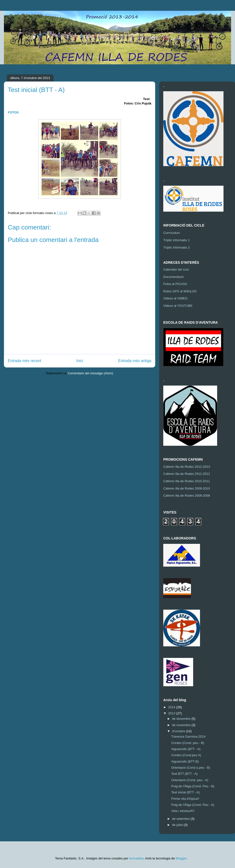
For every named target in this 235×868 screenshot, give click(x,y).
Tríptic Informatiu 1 (176, 240)
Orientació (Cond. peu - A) (190, 780)
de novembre (182, 725)
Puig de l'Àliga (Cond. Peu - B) (193, 786)
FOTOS (13, 112)
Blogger (181, 858)
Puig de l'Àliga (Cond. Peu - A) (193, 805)
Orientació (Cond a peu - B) (191, 768)
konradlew (136, 858)
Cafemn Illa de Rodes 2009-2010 (187, 488)
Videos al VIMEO (175, 298)
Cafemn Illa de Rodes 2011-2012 (187, 474)
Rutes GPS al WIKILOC (180, 291)
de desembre (182, 719)
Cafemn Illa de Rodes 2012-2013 (187, 467)
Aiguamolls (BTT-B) (185, 761)
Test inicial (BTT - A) (185, 792)
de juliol (178, 825)
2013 (172, 713)
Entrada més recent (24, 361)
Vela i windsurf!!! (183, 811)
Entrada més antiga (135, 361)
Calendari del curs (176, 269)
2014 (172, 707)
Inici (80, 361)
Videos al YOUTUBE (178, 306)
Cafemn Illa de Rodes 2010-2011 (187, 481)
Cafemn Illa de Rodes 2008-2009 (187, 496)
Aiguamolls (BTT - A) (186, 749)
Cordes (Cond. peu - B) (188, 743)
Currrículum (172, 233)
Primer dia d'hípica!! (185, 799)
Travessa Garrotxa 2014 (188, 737)
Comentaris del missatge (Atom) (91, 373)
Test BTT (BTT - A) (184, 774)
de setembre (181, 819)
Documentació (173, 277)
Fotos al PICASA (175, 284)
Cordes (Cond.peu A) (186, 755)
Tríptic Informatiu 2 (176, 247)
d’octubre (179, 731)
